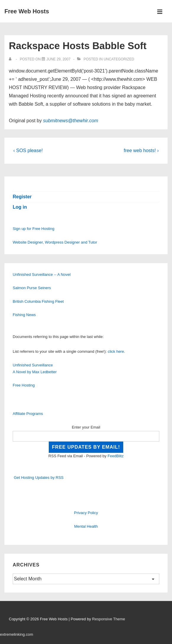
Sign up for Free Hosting (34, 229)
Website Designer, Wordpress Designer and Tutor (55, 242)
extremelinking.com (17, 634)
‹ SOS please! (28, 150)
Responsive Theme (109, 619)
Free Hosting (24, 385)
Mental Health (86, 526)
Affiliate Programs (28, 414)
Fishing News (24, 315)
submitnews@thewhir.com (71, 121)
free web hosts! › (141, 150)
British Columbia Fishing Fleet (38, 301)
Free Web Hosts (27, 11)
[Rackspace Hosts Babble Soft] (58, 59)
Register (22, 197)
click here (116, 351)
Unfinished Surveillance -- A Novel (42, 274)
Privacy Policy (86, 513)
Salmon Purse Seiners (32, 288)
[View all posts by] (11, 59)
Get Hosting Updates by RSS (39, 478)
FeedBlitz (116, 456)
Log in (20, 207)
